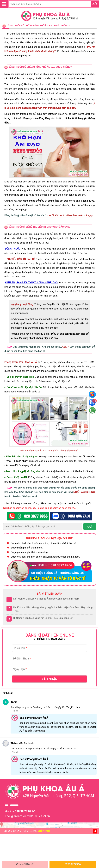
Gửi (95, 4)
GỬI (90, 527)
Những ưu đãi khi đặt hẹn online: (50, 538)
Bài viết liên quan (50, 594)
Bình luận (8, 693)
